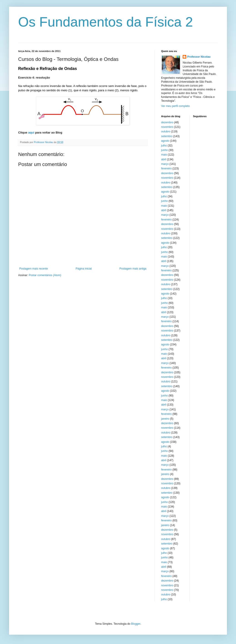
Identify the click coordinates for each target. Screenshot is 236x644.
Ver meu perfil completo (175, 106)
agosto (165, 141)
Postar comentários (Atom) (45, 275)
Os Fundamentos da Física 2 (106, 22)
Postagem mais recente (34, 269)
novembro (167, 127)
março (165, 164)
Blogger (136, 624)
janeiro (165, 419)
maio (164, 155)
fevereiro (166, 168)
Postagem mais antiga (133, 269)
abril (164, 159)
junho (164, 150)
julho (164, 146)
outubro (166, 131)
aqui (31, 133)
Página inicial (84, 269)
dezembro (167, 122)
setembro (167, 136)
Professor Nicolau (199, 57)
